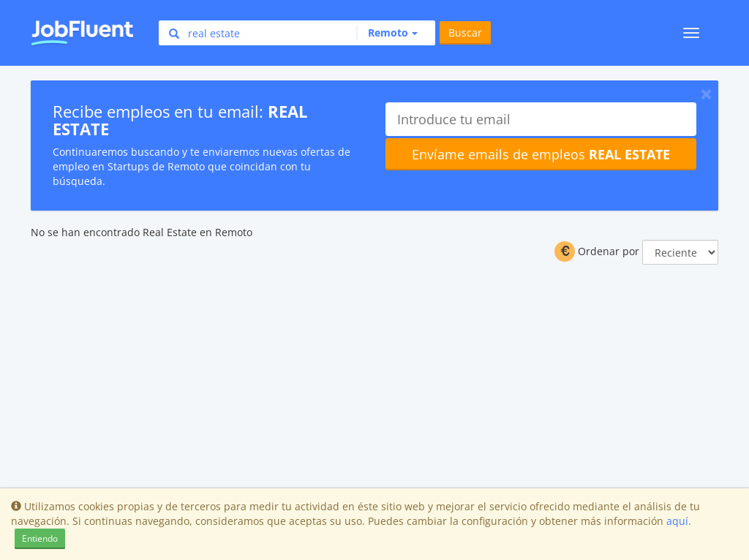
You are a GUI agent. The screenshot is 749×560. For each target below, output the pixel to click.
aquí (677, 521)
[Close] (706, 94)
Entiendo (40, 538)
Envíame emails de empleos (541, 154)
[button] (387, 33)
